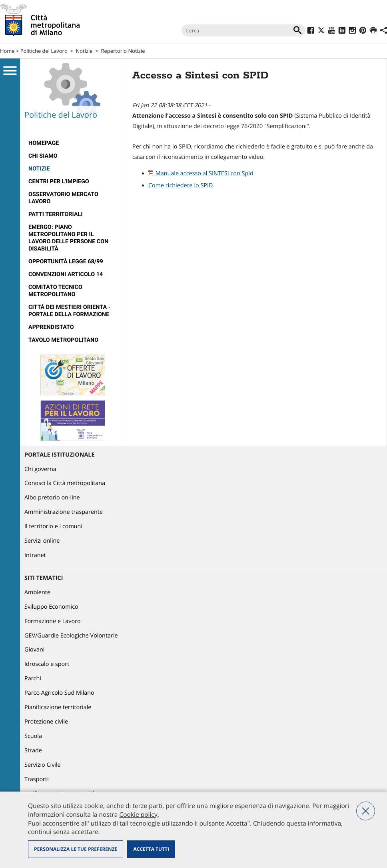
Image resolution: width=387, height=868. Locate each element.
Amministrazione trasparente (64, 512)
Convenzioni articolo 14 (66, 274)
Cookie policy (138, 814)
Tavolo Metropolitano (63, 340)
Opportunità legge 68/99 (66, 262)
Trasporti (37, 779)
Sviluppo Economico (51, 607)
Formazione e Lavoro (53, 621)
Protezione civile (46, 722)
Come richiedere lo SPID (181, 185)
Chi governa (40, 469)
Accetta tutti (151, 849)
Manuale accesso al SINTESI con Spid (201, 173)
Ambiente (37, 592)
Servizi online (42, 541)
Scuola (33, 736)
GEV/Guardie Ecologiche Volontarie (71, 636)
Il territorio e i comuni (53, 526)
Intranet (35, 555)
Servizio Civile (43, 765)
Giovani (34, 650)
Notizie (84, 51)
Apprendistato (51, 327)
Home (7, 51)
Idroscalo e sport (47, 664)
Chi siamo (43, 156)
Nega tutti (366, 811)
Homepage (44, 143)
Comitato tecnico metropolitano (55, 291)
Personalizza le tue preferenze (76, 849)
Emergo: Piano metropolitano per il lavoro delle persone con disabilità (68, 238)
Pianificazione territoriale (58, 707)
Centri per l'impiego (59, 181)
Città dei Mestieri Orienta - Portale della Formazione (69, 311)
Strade (33, 751)
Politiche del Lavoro (44, 51)
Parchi (33, 679)
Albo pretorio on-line (52, 498)
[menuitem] (73, 143)
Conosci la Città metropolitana (65, 483)
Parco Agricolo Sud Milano (59, 693)
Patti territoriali (56, 214)
